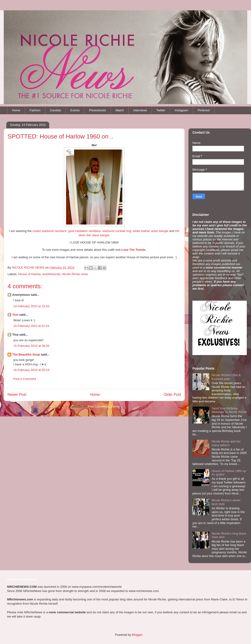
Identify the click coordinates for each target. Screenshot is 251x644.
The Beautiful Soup (26, 354)
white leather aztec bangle (151, 231)
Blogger (137, 635)
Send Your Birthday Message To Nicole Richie (229, 410)
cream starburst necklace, (50, 231)
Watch (120, 110)
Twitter (161, 110)
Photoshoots (97, 110)
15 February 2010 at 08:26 (31, 346)
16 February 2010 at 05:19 (31, 370)
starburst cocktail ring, (117, 231)
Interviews (140, 110)
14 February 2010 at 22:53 (31, 306)
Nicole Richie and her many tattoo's (226, 443)
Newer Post (17, 395)
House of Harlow (29, 274)
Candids (55, 110)
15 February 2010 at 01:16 (31, 326)
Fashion (35, 110)
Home (16, 110)
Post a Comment (25, 379)
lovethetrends (51, 274)
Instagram (181, 110)
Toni (15, 315)
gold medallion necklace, (85, 231)
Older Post (172, 395)
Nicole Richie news (75, 274)
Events (75, 110)
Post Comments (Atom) (103, 406)
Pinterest (204, 110)
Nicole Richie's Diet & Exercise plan (226, 377)
